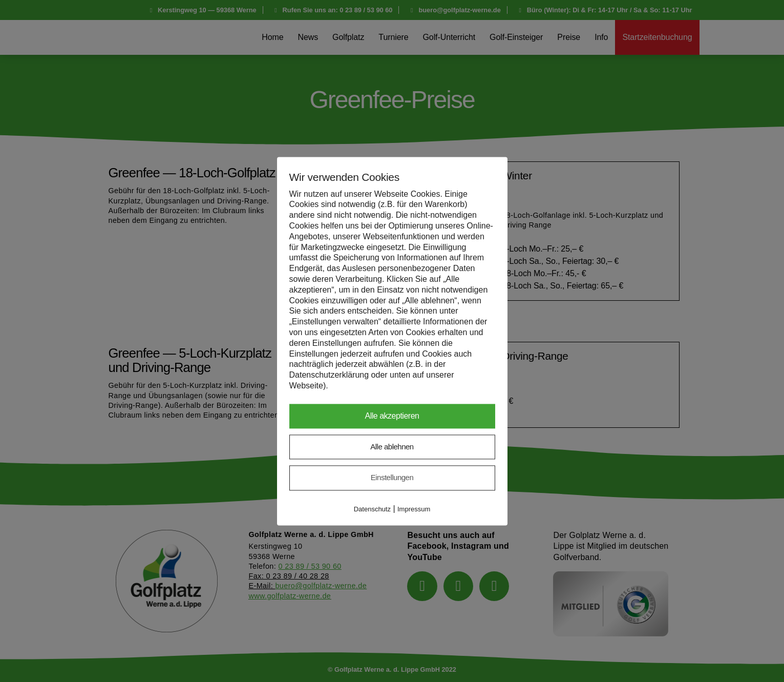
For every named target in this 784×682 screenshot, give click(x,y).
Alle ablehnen (392, 447)
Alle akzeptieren (392, 416)
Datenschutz (372, 509)
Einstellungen (392, 478)
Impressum (414, 509)
